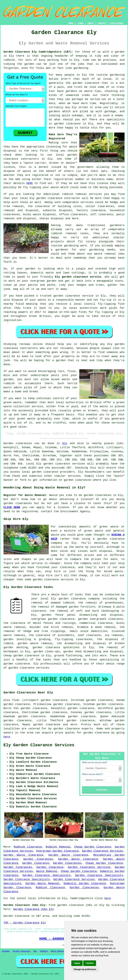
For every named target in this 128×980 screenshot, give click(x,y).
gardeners (117, 225)
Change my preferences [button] (85, 969)
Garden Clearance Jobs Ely (34, 909)
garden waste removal (35, 643)
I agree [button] (77, 963)
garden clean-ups (47, 652)
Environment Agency (75, 511)
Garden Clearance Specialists (47, 875)
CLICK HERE (12, 507)
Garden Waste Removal (43, 883)
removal (110, 254)
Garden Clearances (38, 859)
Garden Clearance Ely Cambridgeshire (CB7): (38, 52)
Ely (65, 443)
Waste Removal (47, 871)
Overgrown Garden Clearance (57, 851)
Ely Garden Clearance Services (39, 745)
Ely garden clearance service (78, 277)
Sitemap (6, 951)
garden (120, 52)
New (35, 951)
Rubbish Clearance (28, 847)
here (7, 737)
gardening (96, 250)
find (15, 700)
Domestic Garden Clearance (85, 883)
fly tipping (32, 187)
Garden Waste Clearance (23, 855)
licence (80, 503)
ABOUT (91, 23)
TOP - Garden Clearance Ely (25, 923)
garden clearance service (73, 296)
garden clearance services (64, 464)
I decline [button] (90, 963)
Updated (44, 951)
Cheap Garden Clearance (93, 847)
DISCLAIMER (117, 23)
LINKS (80, 23)
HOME (71, 23)
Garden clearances (18, 443)
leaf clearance (89, 635)
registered (40, 175)
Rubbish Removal (58, 847)
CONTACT (102, 23)
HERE (30, 183)
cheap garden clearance (21, 656)
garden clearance (49, 198)
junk (7, 360)
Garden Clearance (36, 863)
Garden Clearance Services (102, 851)
